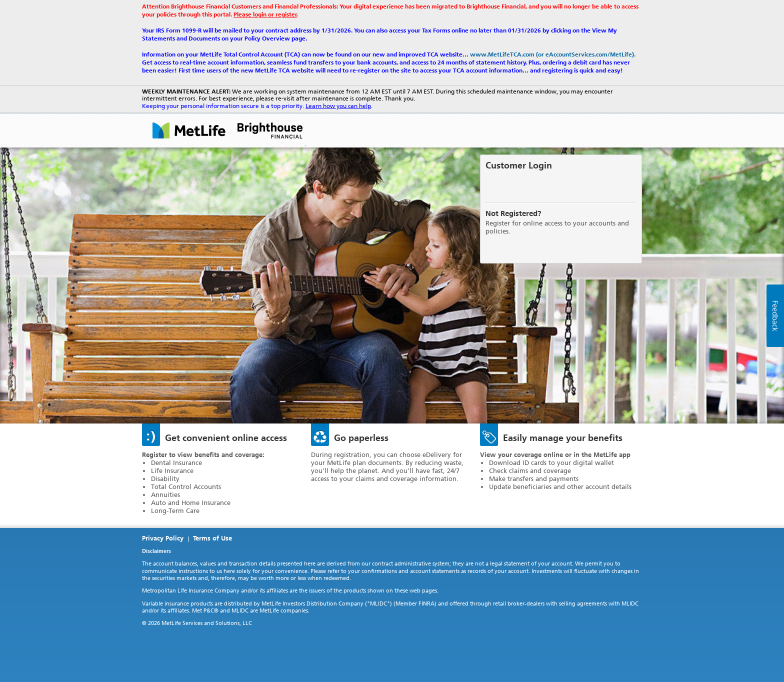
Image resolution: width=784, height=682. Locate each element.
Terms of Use (212, 538)
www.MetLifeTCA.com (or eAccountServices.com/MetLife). (553, 54)
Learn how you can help (338, 106)
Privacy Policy (163, 538)
